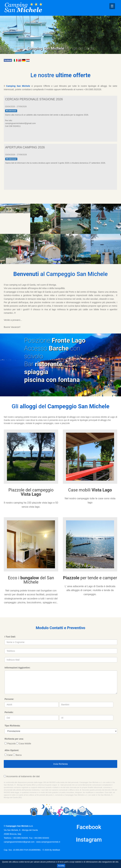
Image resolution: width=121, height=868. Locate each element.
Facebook (89, 827)
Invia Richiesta (60, 764)
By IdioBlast (55, 850)
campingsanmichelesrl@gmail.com (19, 842)
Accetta (61, 866)
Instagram (89, 840)
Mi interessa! (11, 111)
